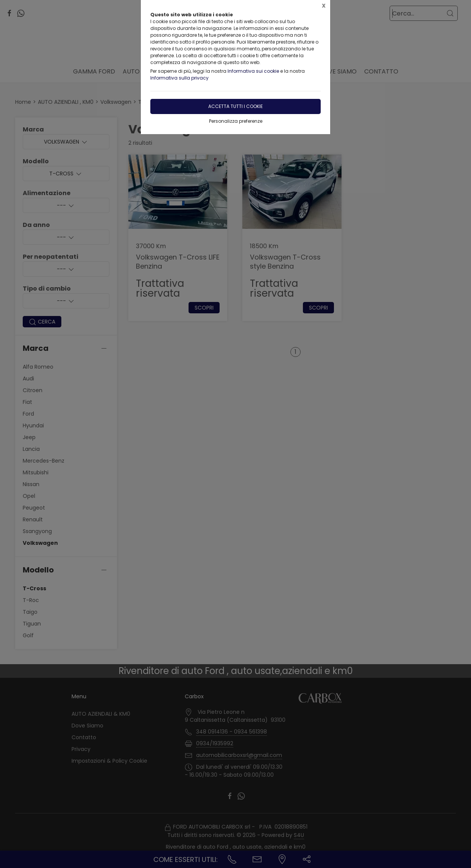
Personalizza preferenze (236, 121)
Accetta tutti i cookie (235, 106)
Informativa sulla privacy (179, 78)
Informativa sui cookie (253, 71)
